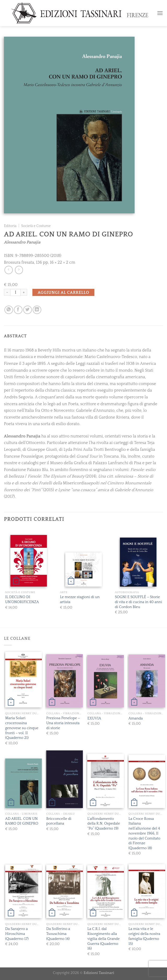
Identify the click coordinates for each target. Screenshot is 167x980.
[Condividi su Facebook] (18, 310)
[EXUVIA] (106, 681)
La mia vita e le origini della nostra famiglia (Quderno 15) (144, 936)
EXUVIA (94, 718)
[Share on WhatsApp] (9, 310)
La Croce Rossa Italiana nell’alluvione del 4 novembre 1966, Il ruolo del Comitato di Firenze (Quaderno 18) (145, 833)
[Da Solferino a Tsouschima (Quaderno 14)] (65, 892)
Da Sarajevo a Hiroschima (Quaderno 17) (17, 934)
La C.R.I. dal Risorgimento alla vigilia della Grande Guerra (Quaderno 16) (103, 939)
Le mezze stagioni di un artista (80, 600)
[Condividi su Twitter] (28, 310)
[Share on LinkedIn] (37, 310)
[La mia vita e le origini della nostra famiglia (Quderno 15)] (147, 891)
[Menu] (160, 13)
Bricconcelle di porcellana (59, 821)
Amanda (136, 718)
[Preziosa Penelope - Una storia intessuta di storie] (65, 681)
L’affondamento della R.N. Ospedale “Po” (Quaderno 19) (104, 824)
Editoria (10, 226)
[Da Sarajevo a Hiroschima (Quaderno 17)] (24, 892)
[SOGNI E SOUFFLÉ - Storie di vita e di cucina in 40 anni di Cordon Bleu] (138, 562)
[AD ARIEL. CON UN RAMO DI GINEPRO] (24, 783)
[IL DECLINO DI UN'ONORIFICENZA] (29, 561)
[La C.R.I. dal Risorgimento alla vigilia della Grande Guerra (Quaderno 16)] (106, 892)
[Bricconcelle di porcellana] (65, 779)
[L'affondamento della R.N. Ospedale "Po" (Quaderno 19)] (106, 781)
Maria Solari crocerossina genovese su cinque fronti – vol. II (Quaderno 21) (22, 728)
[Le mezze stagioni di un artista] (83, 570)
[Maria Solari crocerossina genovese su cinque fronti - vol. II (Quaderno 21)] (24, 680)
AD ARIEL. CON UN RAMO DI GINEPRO (22, 821)
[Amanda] (147, 681)
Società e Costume (36, 226)
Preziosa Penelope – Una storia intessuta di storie (63, 723)
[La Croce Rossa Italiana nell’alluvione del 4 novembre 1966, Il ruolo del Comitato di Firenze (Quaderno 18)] (147, 781)
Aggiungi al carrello (63, 293)
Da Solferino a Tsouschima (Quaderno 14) (58, 934)
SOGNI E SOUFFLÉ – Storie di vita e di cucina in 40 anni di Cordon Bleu (138, 602)
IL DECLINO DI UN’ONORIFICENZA (22, 600)
